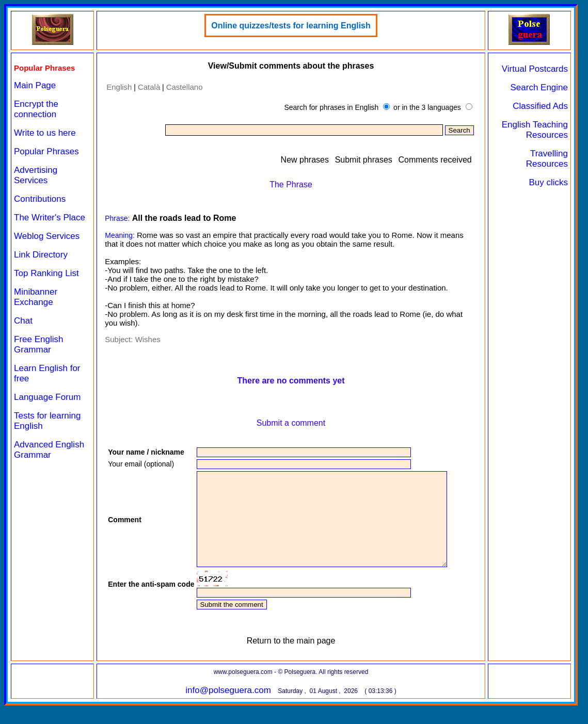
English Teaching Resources (535, 130)
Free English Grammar (38, 344)
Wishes (148, 339)
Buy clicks (548, 182)
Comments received (435, 160)
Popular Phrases (46, 151)
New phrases (305, 160)
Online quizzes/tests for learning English (291, 26)
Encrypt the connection (36, 109)
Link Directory (41, 255)
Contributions (40, 199)
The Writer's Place (50, 218)
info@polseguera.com (228, 709)
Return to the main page (291, 659)
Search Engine (539, 87)
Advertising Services (36, 175)
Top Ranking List (46, 273)
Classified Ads (540, 106)
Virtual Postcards (535, 69)
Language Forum (47, 397)
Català (149, 87)
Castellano (185, 87)
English (119, 87)
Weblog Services (47, 236)
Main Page (35, 85)
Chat (23, 321)
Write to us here (45, 133)
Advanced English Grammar (49, 450)
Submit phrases (364, 160)
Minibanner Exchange (36, 297)
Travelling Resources (547, 159)
